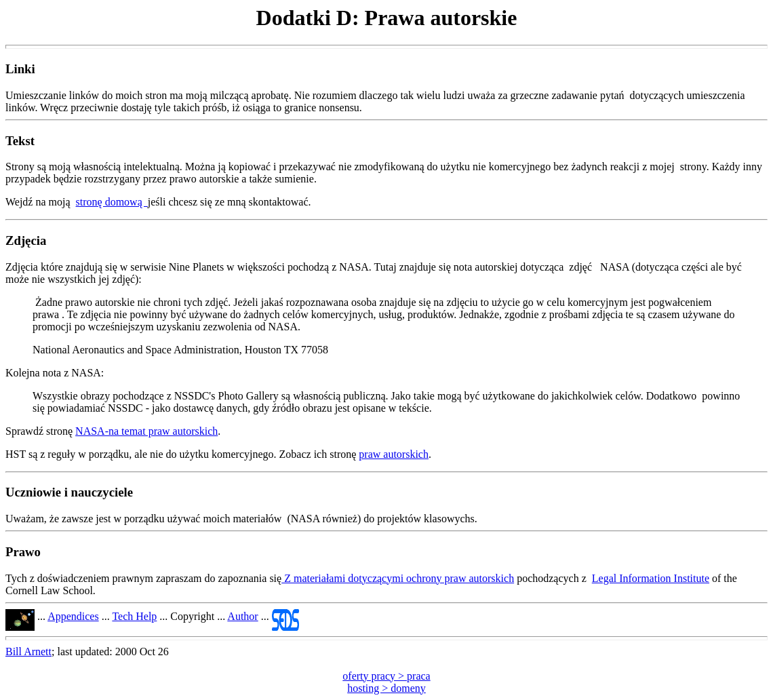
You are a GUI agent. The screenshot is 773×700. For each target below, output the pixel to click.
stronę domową (112, 202)
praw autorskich (394, 454)
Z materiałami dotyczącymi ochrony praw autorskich (398, 578)
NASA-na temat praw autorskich (146, 431)
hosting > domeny (386, 688)
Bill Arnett (28, 652)
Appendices (73, 616)
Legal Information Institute (651, 578)
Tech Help (134, 616)
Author (242, 616)
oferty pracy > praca (386, 676)
